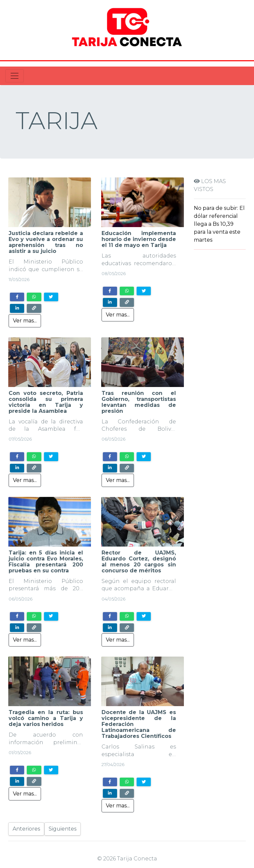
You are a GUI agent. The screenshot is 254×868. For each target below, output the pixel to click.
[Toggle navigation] (15, 76)
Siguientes (63, 829)
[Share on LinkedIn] (17, 308)
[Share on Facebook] (17, 297)
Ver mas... (25, 321)
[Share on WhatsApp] (34, 297)
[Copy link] (34, 308)
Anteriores (26, 829)
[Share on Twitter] (51, 297)
